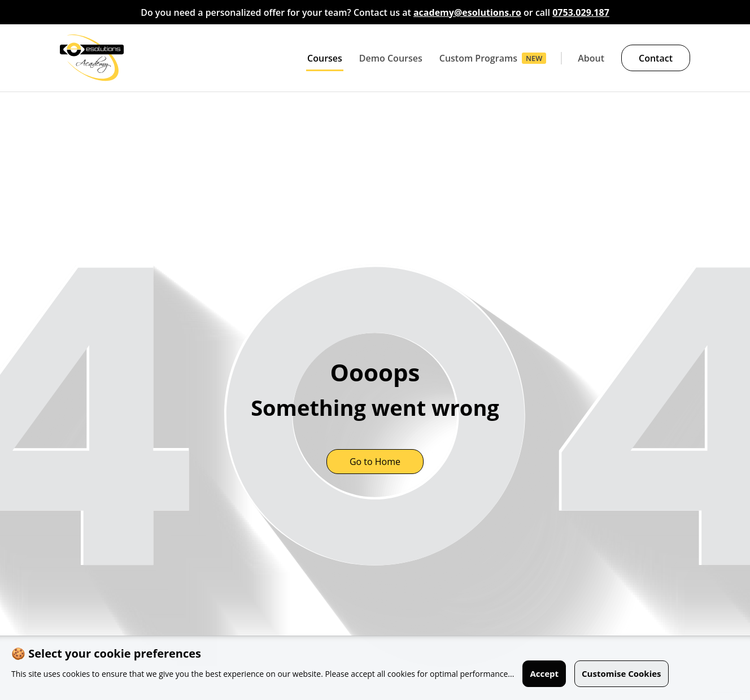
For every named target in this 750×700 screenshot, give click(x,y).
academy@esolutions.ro (467, 12)
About (591, 58)
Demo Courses (391, 58)
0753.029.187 (581, 12)
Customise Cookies (622, 673)
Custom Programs (478, 58)
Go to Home (375, 462)
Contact (656, 58)
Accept (544, 673)
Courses (325, 58)
